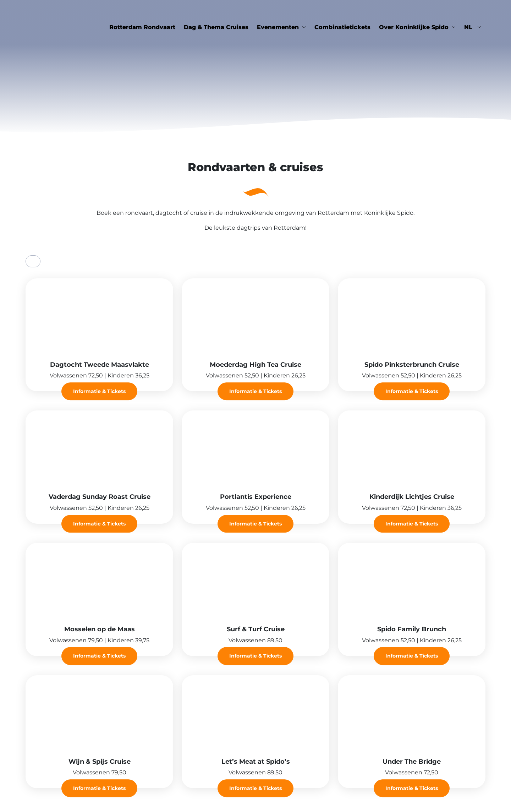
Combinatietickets (342, 27)
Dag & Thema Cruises (216, 27)
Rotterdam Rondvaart (142, 27)
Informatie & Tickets (99, 391)
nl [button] (469, 27)
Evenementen (278, 27)
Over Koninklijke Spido (414, 27)
